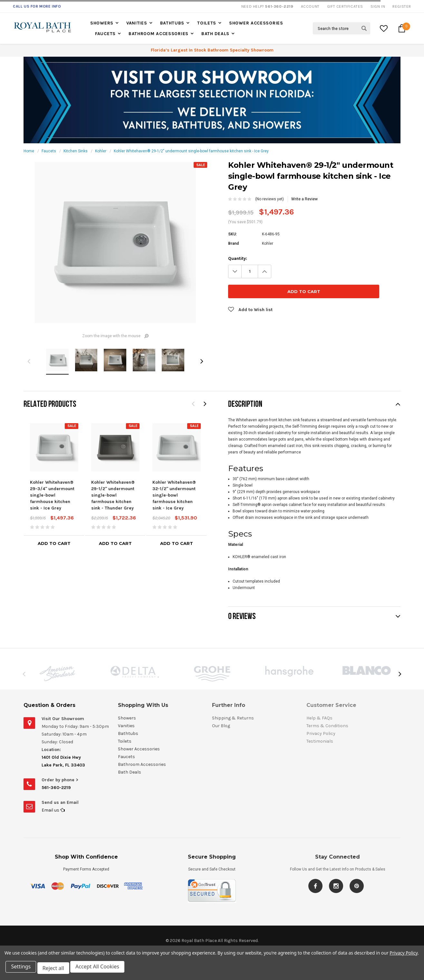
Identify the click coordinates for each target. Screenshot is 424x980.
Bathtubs (172, 23)
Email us (53, 810)
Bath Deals (215, 34)
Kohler (101, 151)
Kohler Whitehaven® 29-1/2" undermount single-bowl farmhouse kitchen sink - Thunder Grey (113, 495)
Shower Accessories (256, 23)
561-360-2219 (56, 788)
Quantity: (238, 258)
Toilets (207, 23)
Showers (102, 23)
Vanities (137, 23)
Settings (22, 970)
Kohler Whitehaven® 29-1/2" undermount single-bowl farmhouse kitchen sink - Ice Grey (191, 151)
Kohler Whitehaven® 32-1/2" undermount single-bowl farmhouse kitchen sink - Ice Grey (174, 495)
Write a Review (304, 199)
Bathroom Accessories (159, 34)
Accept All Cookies (102, 970)
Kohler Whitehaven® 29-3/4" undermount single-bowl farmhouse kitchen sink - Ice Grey (52, 495)
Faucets (105, 34)
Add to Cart (54, 543)
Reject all (56, 970)
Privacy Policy (404, 956)
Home (29, 151)
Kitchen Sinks (76, 151)
